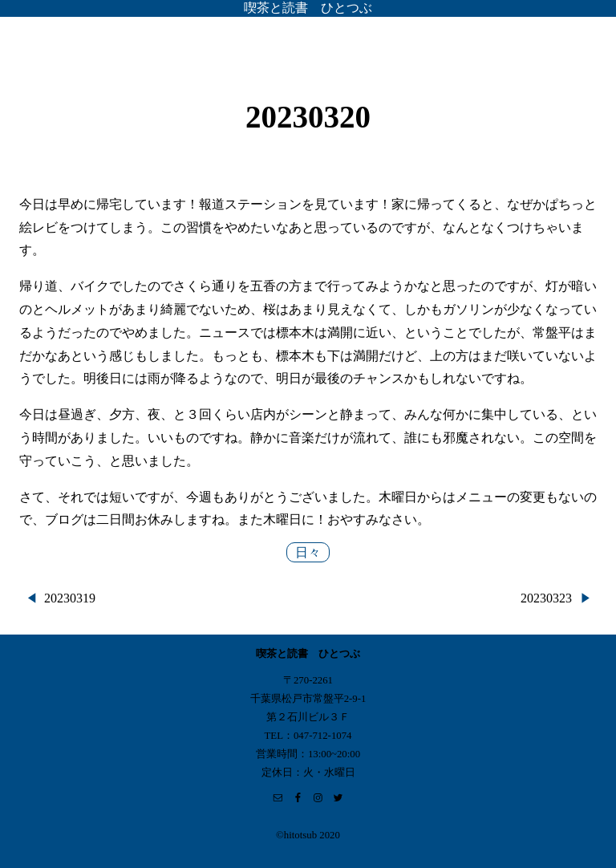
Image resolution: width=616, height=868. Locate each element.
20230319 (70, 598)
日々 (308, 552)
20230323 (546, 598)
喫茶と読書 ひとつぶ (308, 8)
